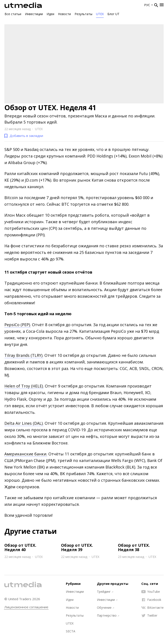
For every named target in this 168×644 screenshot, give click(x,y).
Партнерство (108, 616)
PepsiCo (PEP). (18, 325)
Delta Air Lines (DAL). (24, 423)
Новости (64, 14)
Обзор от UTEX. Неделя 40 (20, 547)
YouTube (151, 592)
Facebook (151, 600)
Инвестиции (34, 14)
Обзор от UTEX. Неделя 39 (77, 547)
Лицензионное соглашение (26, 607)
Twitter (149, 616)
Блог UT (113, 14)
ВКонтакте (152, 608)
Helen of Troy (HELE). (24, 386)
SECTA (71, 631)
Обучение (105, 608)
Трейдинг (105, 592)
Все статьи (13, 14)
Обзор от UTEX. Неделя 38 (134, 547)
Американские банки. (26, 454)
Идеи (50, 14)
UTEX (100, 14)
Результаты (83, 14)
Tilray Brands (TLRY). (24, 355)
